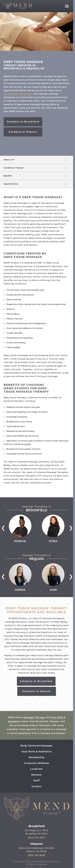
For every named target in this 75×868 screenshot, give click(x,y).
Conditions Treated (13, 168)
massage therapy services (18, 94)
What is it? (9, 160)
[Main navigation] (67, 6)
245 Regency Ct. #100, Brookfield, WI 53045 (37, 832)
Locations (36, 769)
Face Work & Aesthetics (37, 752)
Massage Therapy (34, 717)
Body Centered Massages (37, 746)
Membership (37, 757)
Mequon (37, 844)
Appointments (11, 184)
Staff (37, 781)
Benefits (8, 176)
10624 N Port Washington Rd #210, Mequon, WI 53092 (36, 850)
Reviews (37, 775)
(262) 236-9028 (37, 855)
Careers (36, 786)
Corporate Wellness (37, 763)
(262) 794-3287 (37, 838)
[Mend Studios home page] (18, 6)
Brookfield (37, 826)
